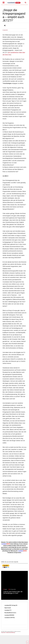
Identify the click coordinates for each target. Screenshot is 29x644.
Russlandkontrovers (11, 613)
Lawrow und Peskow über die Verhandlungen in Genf (13, 592)
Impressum (9, 608)
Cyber (6, 620)
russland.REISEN (10, 615)
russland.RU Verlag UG (11, 605)
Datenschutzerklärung (10, 633)
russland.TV (10, 610)
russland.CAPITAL (11, 618)
